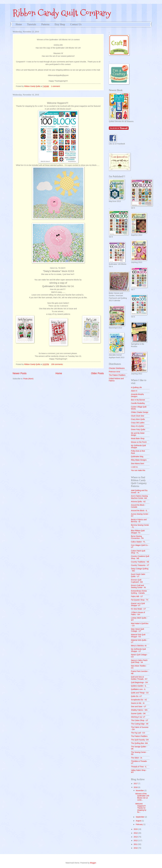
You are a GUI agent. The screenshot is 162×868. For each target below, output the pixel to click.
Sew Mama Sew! (138, 464)
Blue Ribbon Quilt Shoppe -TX (138, 532)
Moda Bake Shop (138, 439)
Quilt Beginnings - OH (139, 682)
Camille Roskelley (138, 403)
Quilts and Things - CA (140, 693)
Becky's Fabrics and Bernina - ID (139, 521)
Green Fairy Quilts (138, 430)
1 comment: (56, 86)
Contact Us (76, 24)
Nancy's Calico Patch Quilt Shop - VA (139, 661)
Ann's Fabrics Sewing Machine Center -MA (139, 497)
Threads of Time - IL (139, 767)
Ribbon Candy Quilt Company (62, 13)
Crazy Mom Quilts (138, 419)
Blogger (93, 863)
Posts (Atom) (28, 379)
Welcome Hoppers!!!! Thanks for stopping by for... (141, 808)
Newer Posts (20, 373)
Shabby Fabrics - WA (139, 710)
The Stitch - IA (136, 758)
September (140, 817)
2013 (136, 837)
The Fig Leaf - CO (138, 733)
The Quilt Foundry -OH (140, 740)
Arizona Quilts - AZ (138, 502)
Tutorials (32, 24)
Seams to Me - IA (138, 703)
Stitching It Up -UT (138, 717)
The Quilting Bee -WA (139, 743)
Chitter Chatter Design (140, 412)
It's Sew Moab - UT (138, 609)
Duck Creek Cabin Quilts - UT (138, 575)
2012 (136, 841)
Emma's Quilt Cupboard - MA (137, 581)
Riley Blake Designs (139, 460)
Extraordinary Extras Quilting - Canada (139, 592)
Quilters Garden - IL (139, 686)
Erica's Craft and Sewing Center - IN (138, 587)
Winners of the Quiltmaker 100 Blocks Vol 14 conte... (142, 797)
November (140, 791)
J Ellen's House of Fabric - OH (138, 614)
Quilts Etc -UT (136, 696)
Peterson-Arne (114, 372)
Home (19, 24)
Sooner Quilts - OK (138, 714)
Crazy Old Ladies (138, 423)
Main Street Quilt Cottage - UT (138, 630)
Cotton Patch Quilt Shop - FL (138, 552)
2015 (136, 829)
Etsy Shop (60, 24)
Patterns (45, 24)
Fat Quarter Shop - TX (140, 600)
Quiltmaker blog (137, 457)
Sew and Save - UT (139, 707)
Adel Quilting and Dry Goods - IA (139, 492)
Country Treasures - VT (140, 565)
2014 (136, 833)
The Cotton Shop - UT (140, 720)
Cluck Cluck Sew (138, 416)
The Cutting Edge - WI (140, 724)
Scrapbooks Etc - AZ (139, 700)
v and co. (135, 467)
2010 (136, 848)
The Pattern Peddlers (117, 375)
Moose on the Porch (139, 442)
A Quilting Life (136, 387)
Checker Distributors (117, 368)
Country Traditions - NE (140, 562)
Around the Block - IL (139, 511)
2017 (136, 784)
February (140, 824)
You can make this (138, 470)
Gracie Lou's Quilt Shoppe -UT (138, 605)
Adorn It (134, 391)
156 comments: (57, 364)
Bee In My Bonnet (138, 400)
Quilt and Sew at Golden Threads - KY (139, 678)
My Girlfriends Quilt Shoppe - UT (138, 650)
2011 (136, 844)
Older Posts (97, 373)
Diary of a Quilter (138, 426)
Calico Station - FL (138, 542)
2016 (136, 787)
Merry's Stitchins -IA (139, 646)
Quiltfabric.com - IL (138, 689)
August (139, 821)
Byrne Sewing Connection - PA (137, 537)
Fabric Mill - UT (137, 596)
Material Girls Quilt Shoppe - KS (138, 636)
